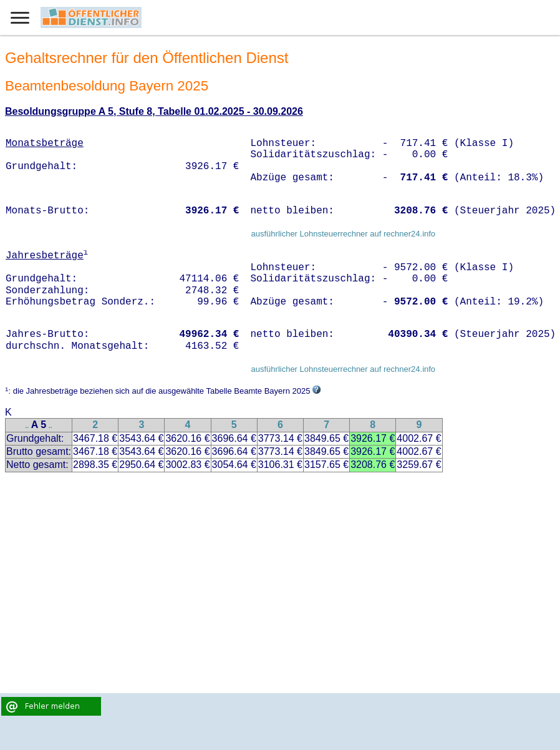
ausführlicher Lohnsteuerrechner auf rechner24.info (343, 234)
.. (27, 426)
